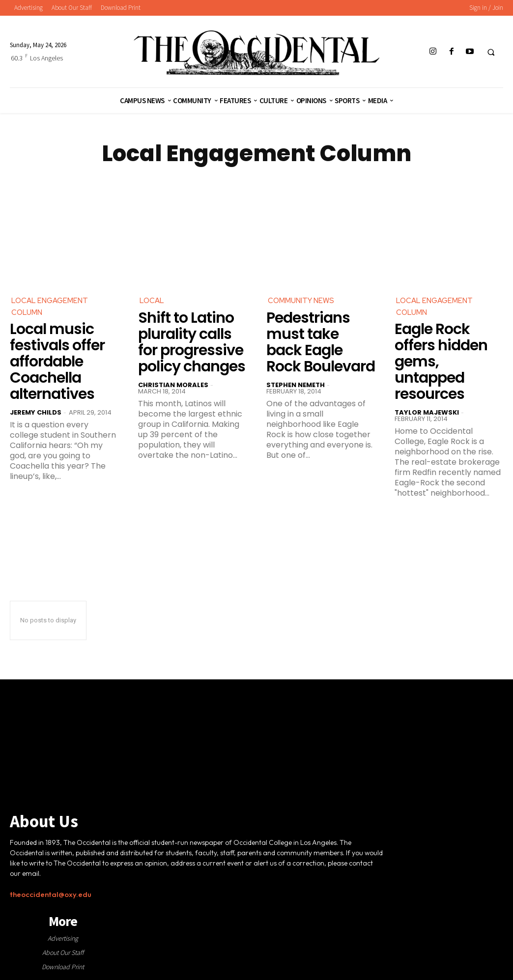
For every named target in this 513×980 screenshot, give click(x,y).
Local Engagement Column (52, 307)
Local (152, 301)
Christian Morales (173, 386)
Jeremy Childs (36, 414)
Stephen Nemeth (296, 386)
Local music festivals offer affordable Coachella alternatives (57, 364)
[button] (491, 52)
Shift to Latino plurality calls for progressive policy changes (192, 343)
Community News (303, 301)
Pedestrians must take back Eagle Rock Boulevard (321, 343)
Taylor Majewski (427, 414)
